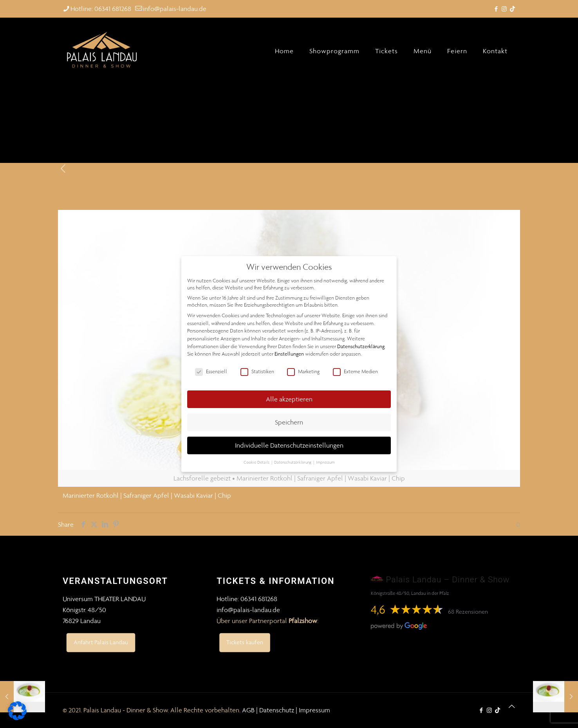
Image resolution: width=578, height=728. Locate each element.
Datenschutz (277, 710)
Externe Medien (355, 372)
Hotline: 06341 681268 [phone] (101, 9)
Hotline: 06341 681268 (247, 599)
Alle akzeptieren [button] (289, 399)
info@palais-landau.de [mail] (175, 9)
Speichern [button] (289, 422)
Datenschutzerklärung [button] (293, 462)
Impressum (314, 710)
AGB (248, 710)
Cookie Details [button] (257, 462)
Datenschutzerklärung (361, 346)
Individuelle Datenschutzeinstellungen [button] (289, 445)
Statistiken (257, 372)
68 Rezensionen (468, 611)
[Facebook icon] (496, 9)
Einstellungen (289, 354)
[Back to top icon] (512, 706)
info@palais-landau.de (248, 610)
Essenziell (211, 372)
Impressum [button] (325, 462)
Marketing (303, 372)
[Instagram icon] (504, 9)
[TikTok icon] (512, 9)
